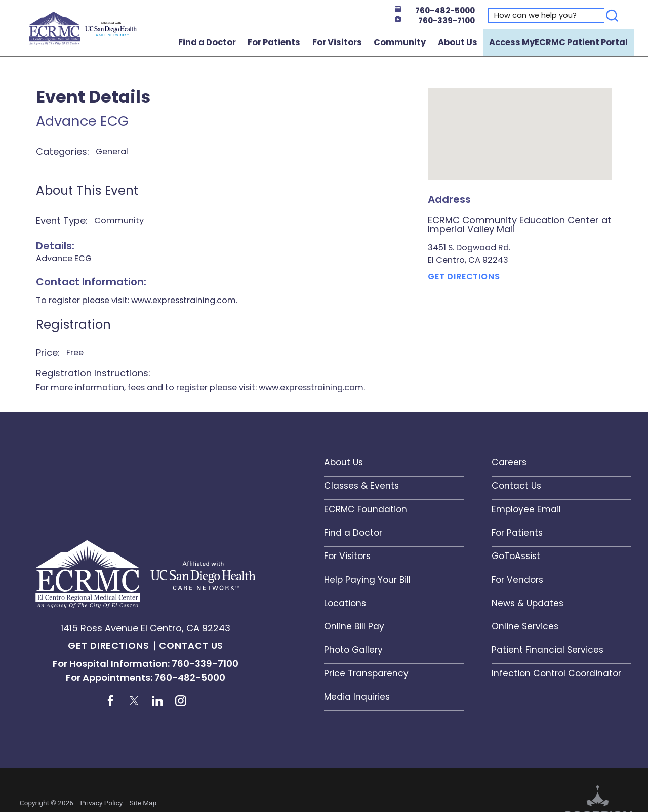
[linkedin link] (157, 701)
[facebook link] (111, 701)
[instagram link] (181, 701)
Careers (509, 462)
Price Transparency (366, 673)
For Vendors (517, 580)
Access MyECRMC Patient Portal (558, 42)
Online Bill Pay (354, 626)
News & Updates (528, 603)
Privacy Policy (101, 803)
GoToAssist (516, 556)
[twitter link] (134, 701)
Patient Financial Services (548, 650)
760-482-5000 (435, 10)
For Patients (274, 42)
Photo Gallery (353, 650)
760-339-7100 (435, 20)
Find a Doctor (207, 42)
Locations (345, 603)
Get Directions (464, 277)
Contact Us (191, 645)
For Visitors (337, 42)
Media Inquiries (357, 697)
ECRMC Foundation (366, 509)
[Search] (612, 15)
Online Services (525, 626)
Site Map (143, 803)
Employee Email (526, 509)
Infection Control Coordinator (556, 673)
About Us (458, 42)
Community (400, 42)
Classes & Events (361, 486)
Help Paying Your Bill (367, 580)
